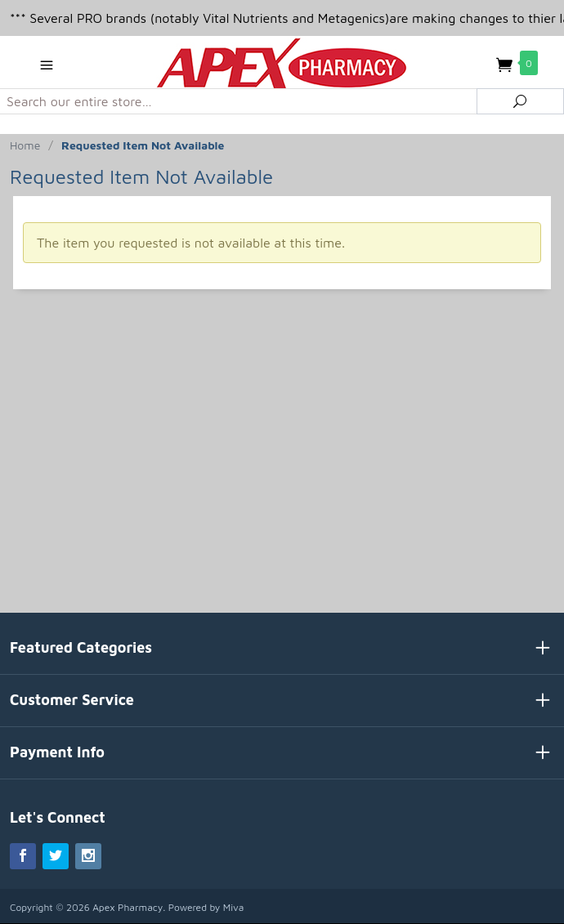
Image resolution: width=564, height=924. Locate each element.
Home (25, 145)
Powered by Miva (206, 907)
